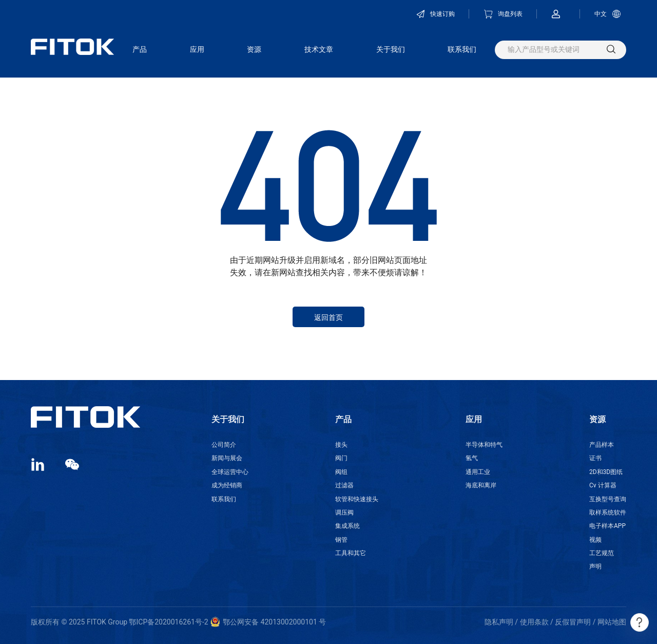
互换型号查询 (608, 499)
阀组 (341, 472)
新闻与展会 (227, 458)
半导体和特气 (484, 445)
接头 (341, 445)
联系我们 (462, 49)
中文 (608, 14)
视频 (595, 540)
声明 (595, 566)
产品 (140, 49)
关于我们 (391, 49)
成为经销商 (227, 485)
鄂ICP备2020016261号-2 (168, 622)
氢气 (472, 458)
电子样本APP (607, 526)
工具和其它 (351, 553)
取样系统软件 (608, 513)
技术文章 (319, 49)
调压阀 (344, 513)
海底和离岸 (481, 485)
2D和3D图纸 (606, 472)
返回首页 (328, 317)
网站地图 (612, 622)
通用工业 (478, 472)
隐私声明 (499, 622)
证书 (595, 458)
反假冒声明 (573, 622)
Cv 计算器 (603, 485)
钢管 (341, 540)
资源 (254, 49)
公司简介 (224, 445)
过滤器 (344, 485)
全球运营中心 (230, 472)
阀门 (341, 458)
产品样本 (602, 445)
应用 (197, 49)
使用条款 (534, 622)
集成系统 (347, 526)
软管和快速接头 (357, 499)
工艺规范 (602, 553)
